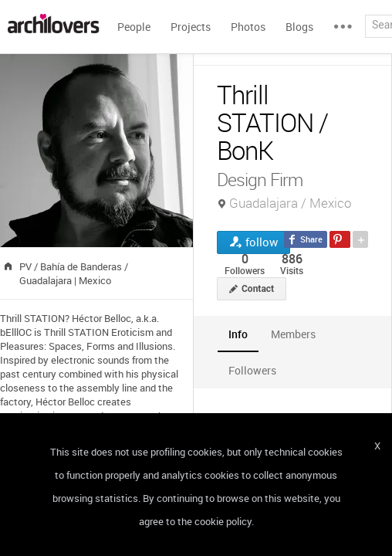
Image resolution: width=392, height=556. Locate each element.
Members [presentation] (293, 334)
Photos (248, 27)
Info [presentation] (238, 334)
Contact (258, 289)
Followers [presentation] (252, 370)
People (134, 27)
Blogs (299, 27)
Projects (191, 27)
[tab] (238, 334)
